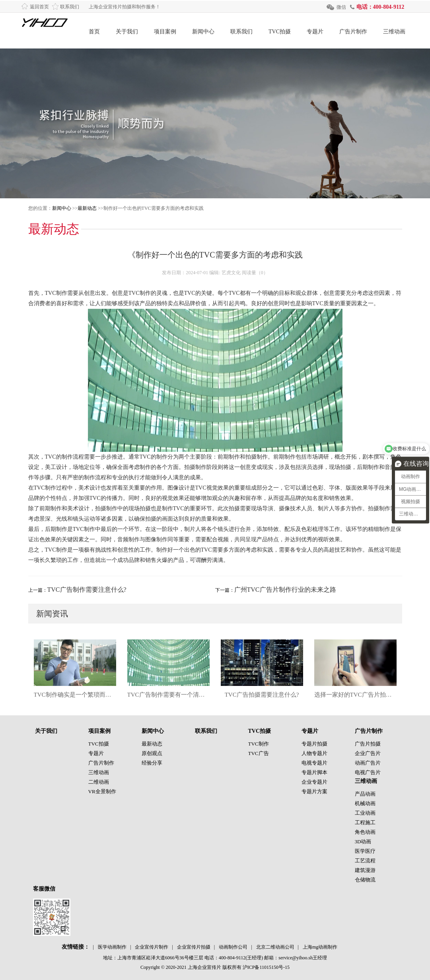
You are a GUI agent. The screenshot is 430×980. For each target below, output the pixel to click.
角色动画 (365, 832)
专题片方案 (314, 791)
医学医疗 (365, 851)
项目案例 (165, 32)
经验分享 (152, 763)
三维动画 (394, 32)
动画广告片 (368, 763)
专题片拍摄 (314, 744)
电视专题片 (314, 763)
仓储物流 (365, 880)
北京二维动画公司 (275, 947)
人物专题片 (314, 753)
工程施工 (365, 822)
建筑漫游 (365, 870)
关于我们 (127, 32)
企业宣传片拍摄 (194, 947)
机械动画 (365, 803)
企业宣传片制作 (152, 947)
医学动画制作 (112, 947)
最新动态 (87, 208)
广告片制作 (353, 32)
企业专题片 (314, 782)
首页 (94, 32)
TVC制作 (259, 744)
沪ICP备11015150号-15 (266, 967)
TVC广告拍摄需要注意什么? (262, 695)
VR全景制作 (102, 791)
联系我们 (70, 7)
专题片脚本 (314, 772)
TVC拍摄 (280, 32)
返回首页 (39, 7)
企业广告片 (368, 753)
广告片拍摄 (368, 744)
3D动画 (363, 842)
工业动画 (365, 813)
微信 (341, 7)
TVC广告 (259, 753)
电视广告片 (368, 772)
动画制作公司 (233, 947)
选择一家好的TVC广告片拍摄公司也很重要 (355, 695)
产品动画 (365, 794)
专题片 (315, 32)
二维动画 (99, 782)
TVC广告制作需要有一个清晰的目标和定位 (168, 695)
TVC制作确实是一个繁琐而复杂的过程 (75, 695)
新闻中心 (203, 32)
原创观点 (152, 753)
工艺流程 (365, 861)
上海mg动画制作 (320, 947)
